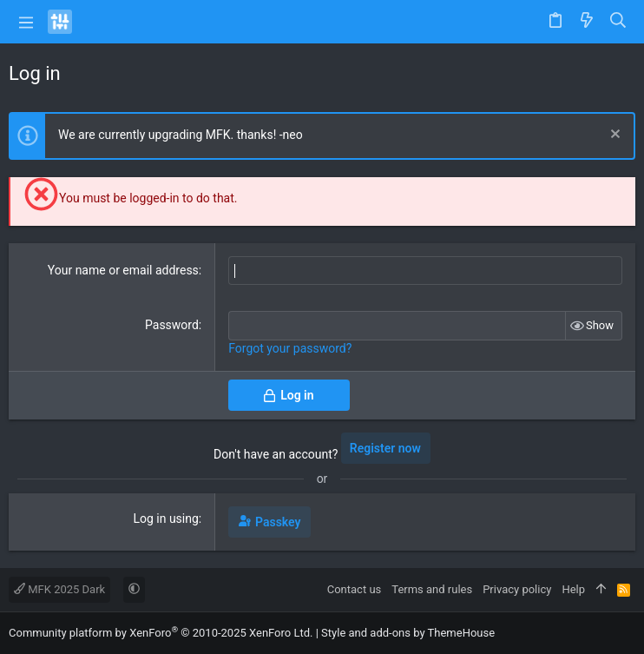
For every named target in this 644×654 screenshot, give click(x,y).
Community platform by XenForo (161, 633)
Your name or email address (123, 270)
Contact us (355, 589)
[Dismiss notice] (613, 136)
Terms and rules (432, 589)
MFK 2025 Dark (59, 589)
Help (573, 589)
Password (172, 325)
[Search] (618, 22)
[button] (26, 22)
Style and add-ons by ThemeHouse (408, 633)
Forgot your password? (290, 348)
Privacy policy (517, 589)
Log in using (165, 519)
